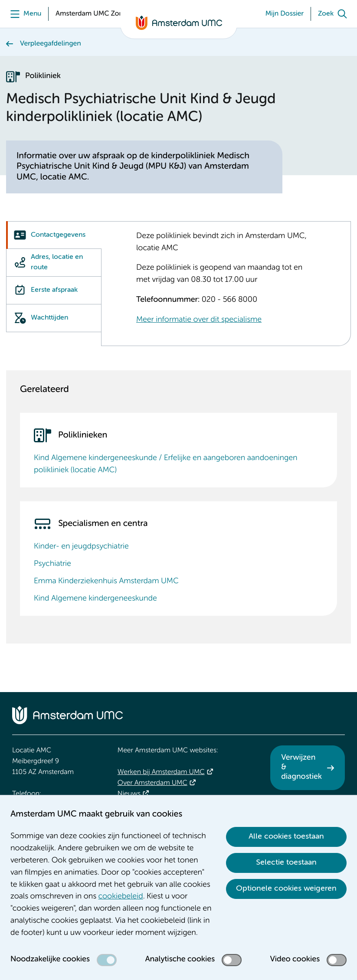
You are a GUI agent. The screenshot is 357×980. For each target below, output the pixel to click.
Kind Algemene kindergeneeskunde (95, 599)
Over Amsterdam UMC (152, 783)
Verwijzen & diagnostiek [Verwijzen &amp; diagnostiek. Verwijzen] (301, 767)
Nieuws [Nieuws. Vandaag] (129, 794)
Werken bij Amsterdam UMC (161, 772)
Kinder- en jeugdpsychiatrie (81, 547)
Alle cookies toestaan (286, 836)
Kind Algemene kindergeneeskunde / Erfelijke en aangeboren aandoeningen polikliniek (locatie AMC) (166, 464)
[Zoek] (334, 14)
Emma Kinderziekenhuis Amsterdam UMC (106, 581)
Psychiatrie (52, 564)
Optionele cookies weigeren (286, 889)
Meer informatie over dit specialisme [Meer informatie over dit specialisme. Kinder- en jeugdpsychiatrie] (199, 320)
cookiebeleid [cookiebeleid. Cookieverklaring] (121, 897)
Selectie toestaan (286, 862)
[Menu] (24, 14)
